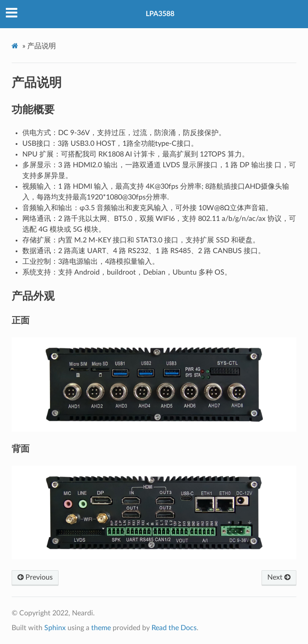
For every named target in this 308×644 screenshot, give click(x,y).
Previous (35, 577)
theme (101, 628)
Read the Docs (174, 628)
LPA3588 (160, 14)
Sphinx (55, 628)
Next (279, 577)
